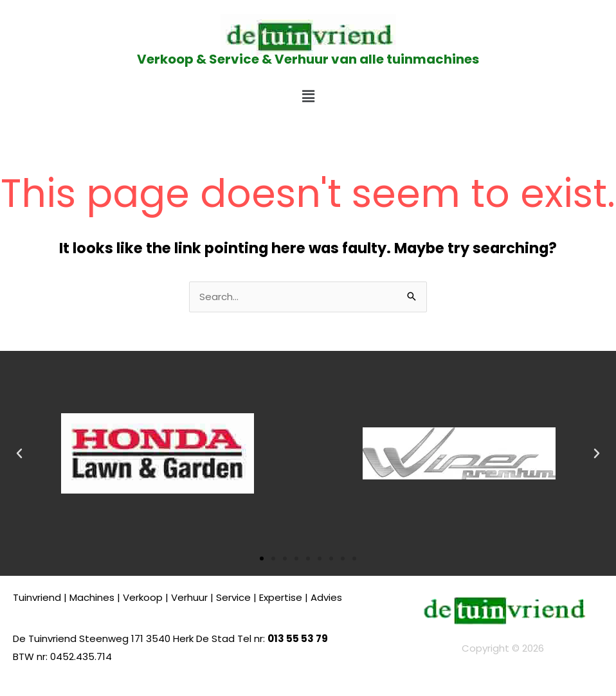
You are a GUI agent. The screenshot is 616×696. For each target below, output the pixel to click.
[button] (308, 96)
